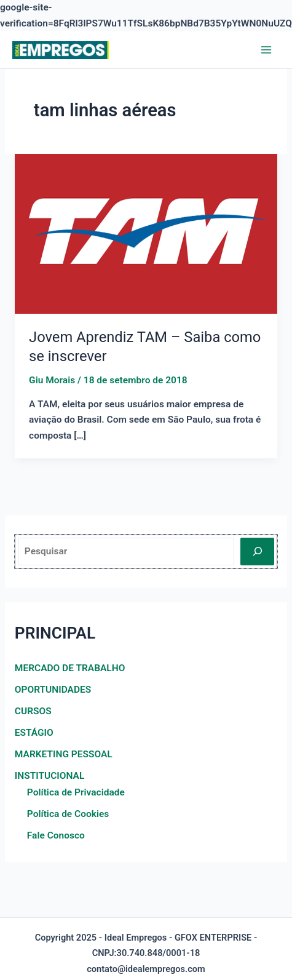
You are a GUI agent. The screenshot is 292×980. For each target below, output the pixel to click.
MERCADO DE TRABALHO (70, 668)
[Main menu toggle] (266, 50)
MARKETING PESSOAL (64, 754)
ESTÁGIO (34, 733)
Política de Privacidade (76, 792)
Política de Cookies (68, 814)
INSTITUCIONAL (49, 776)
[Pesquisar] (257, 552)
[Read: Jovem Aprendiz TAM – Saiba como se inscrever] (146, 233)
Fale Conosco (56, 835)
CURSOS (33, 711)
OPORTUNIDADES (53, 690)
